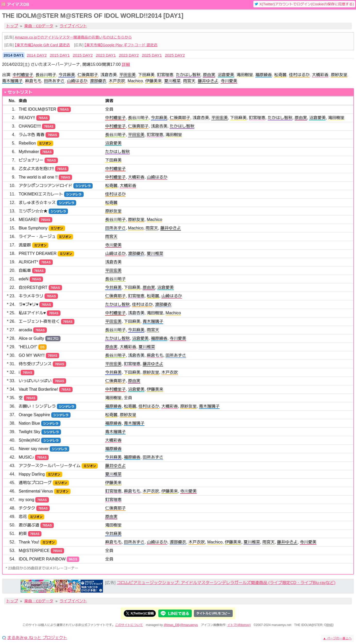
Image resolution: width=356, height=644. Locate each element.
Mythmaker (29, 152)
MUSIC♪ (26, 457)
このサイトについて (129, 625)
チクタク (27, 508)
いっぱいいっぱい (35, 381)
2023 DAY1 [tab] (106, 55)
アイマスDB (18, 5)
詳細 (126, 64)
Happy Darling (32, 474)
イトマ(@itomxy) (239, 625)
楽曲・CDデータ (39, 26)
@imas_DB (172, 625)
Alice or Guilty (31, 338)
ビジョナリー (31, 160)
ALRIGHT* (28, 262)
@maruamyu (189, 625)
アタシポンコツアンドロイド (45, 186)
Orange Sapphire (34, 415)
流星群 (25, 245)
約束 (23, 534)
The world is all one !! (38, 177)
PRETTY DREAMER (37, 253)
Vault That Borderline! (38, 389)
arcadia (25, 330)
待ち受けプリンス (35, 364)
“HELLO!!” (28, 347)
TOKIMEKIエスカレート (41, 194)
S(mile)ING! (29, 440)
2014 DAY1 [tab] (14, 55)
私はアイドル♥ (32, 313)
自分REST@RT (33, 287)
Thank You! (29, 542)
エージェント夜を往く (39, 321)
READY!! (27, 118)
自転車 (25, 270)
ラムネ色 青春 (31, 135)
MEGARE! (28, 220)
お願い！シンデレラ (37, 406)
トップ (12, 26)
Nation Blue (29, 423)
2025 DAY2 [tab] (175, 55)
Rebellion (27, 143)
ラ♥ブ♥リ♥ (28, 304)
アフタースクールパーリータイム (49, 466)
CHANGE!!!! (30, 126)
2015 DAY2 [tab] (83, 55)
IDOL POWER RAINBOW (42, 559)
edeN (23, 279)
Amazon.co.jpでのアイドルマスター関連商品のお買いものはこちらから (73, 37)
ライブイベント (73, 26)
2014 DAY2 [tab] (37, 55)
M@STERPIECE (34, 551)
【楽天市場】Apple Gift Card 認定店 (42, 45)
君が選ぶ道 (29, 525)
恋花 (23, 517)
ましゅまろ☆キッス (37, 203)
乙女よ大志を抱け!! (36, 169)
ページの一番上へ (337, 638)
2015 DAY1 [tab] (60, 55)
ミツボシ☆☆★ (33, 211)
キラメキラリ (31, 296)
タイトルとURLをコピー (213, 613)
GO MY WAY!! (32, 355)
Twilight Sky (29, 432)
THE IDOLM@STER (37, 109)
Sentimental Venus (36, 491)
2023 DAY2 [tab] (129, 55)
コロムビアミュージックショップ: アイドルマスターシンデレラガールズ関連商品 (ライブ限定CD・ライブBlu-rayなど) (226, 583)
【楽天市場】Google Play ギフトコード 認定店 (121, 45)
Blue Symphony (33, 228)
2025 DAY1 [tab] (152, 55)
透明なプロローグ (35, 483)
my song (26, 500)
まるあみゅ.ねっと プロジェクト (37, 638)
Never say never (34, 449)
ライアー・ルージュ (37, 236)
